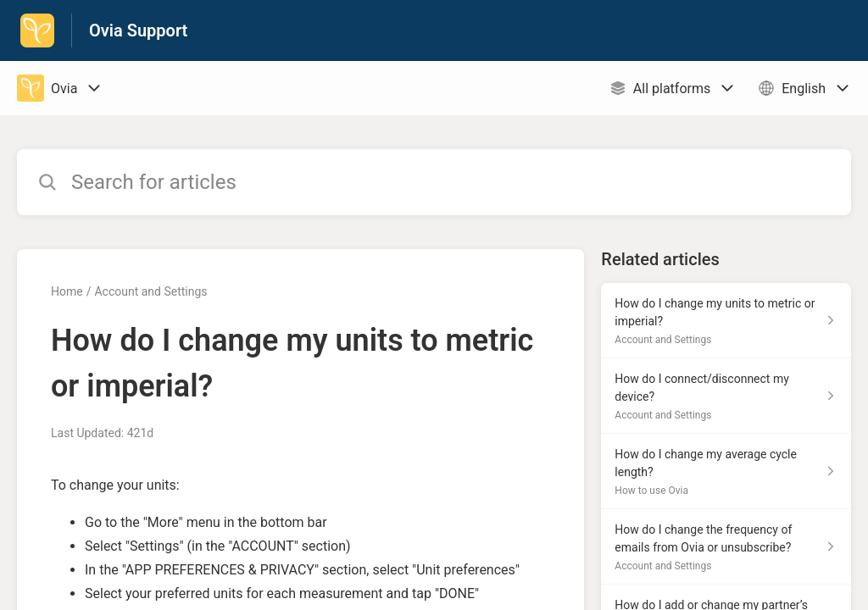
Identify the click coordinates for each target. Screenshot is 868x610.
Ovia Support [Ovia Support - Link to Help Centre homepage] (138, 30)
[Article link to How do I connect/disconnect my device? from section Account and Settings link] (726, 396)
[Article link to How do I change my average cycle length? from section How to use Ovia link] (726, 471)
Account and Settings (150, 291)
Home (67, 291)
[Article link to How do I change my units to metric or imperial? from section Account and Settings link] (726, 321)
